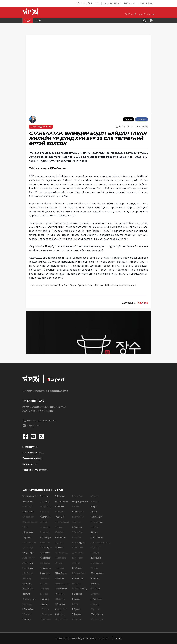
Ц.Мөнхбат (59, 578)
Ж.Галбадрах (46, 558)
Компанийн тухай (30, 447)
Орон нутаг (146, 3)
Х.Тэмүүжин (77, 614)
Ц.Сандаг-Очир (79, 573)
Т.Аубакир (27, 537)
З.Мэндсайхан (61, 609)
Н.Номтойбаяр (78, 517)
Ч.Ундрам (95, 501)
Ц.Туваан (76, 599)
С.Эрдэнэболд (97, 614)
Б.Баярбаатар (46, 506)
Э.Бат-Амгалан (29, 558)
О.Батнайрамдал (29, 599)
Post (129, 119)
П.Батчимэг (45, 496)
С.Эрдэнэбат (96, 609)
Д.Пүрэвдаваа (78, 553)
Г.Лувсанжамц (60, 558)
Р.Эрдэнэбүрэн (97, 619)
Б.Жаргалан (60, 517)
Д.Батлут (26, 594)
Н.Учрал (94, 506)
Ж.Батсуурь (27, 604)
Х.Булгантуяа (46, 537)
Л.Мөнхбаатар (61, 573)
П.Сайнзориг (77, 568)
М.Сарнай (76, 583)
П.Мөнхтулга (60, 599)
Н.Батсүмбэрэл (29, 609)
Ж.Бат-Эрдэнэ (28, 563)
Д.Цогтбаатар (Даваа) (100, 542)
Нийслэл (130, 3)
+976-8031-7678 (50, 420)
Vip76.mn (143, 303)
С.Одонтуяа (77, 527)
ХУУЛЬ (38, 21)
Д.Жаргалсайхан (62, 522)
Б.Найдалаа (60, 614)
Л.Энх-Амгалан (97, 573)
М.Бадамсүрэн (28, 553)
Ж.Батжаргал (28, 589)
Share (142, 119)
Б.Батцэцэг (27, 619)
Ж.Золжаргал (60, 537)
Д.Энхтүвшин (96, 599)
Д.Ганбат (44, 583)
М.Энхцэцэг (95, 604)
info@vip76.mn (31, 426)
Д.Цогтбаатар (97, 537)
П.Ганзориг (45, 589)
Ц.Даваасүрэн (46, 614)
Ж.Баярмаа (45, 512)
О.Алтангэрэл (28, 501)
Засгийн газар (112, 3)
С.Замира (59, 527)
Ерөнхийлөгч (83, 3)
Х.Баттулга (27, 614)
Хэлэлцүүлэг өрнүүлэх (32, 458)
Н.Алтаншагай (28, 512)
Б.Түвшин (76, 609)
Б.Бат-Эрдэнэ (28, 568)
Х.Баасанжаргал (29, 542)
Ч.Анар (25, 527)
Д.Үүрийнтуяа (97, 522)
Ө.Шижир (95, 568)
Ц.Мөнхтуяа (60, 604)
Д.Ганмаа (44, 594)
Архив (118, 638)
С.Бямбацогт (45, 553)
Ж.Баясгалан (45, 517)
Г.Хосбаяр (95, 527)
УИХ (98, 3)
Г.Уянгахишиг (96, 517)
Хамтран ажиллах (30, 464)
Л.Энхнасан (96, 589)
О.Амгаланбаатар (30, 522)
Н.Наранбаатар (61, 619)
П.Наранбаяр (78, 496)
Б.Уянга (94, 512)
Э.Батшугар (45, 501)
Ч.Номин (76, 506)
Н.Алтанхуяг (28, 506)
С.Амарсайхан (28, 517)
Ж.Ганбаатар (45, 568)
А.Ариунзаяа (28, 532)
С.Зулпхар (59, 542)
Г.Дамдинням (46, 619)
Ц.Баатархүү (28, 547)
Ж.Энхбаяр (95, 578)
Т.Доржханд (60, 496)
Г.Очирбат (77, 537)
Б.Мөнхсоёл (60, 594)
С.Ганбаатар (45, 563)
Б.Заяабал (59, 532)
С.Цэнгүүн (95, 553)
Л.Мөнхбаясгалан (62, 583)
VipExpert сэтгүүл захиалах (35, 470)
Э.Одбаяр (76, 522)
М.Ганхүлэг (45, 609)
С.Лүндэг (58, 563)
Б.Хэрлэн (94, 532)
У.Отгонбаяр (78, 532)
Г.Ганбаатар (45, 578)
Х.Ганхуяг (44, 604)
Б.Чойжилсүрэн (97, 563)
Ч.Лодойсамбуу (61, 553)
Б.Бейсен (44, 522)
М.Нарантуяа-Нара (80, 501)
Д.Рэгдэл (76, 563)
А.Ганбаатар (45, 573)
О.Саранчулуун (78, 578)
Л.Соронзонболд (79, 589)
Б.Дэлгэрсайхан (61, 501)
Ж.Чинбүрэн (96, 558)
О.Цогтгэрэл (96, 547)
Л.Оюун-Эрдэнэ (79, 542)
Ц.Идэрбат (59, 547)
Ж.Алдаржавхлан (30, 496)
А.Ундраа (95, 496)
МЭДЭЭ (28, 21)
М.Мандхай (59, 568)
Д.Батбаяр (27, 578)
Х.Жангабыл (60, 512)
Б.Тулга (75, 604)
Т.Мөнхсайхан (61, 589)
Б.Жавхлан (59, 506)
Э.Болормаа (45, 532)
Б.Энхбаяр (95, 583)
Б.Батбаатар (28, 573)
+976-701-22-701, (32, 420)
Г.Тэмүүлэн (77, 619)
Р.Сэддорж (77, 594)
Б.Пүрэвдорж (78, 558)
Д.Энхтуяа (95, 594)
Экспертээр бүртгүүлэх (33, 452)
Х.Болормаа (45, 527)
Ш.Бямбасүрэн (46, 547)
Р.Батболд (27, 583)
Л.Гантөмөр (45, 599)
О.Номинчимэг (78, 512)
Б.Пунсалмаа (77, 547)
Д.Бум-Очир (45, 542)
